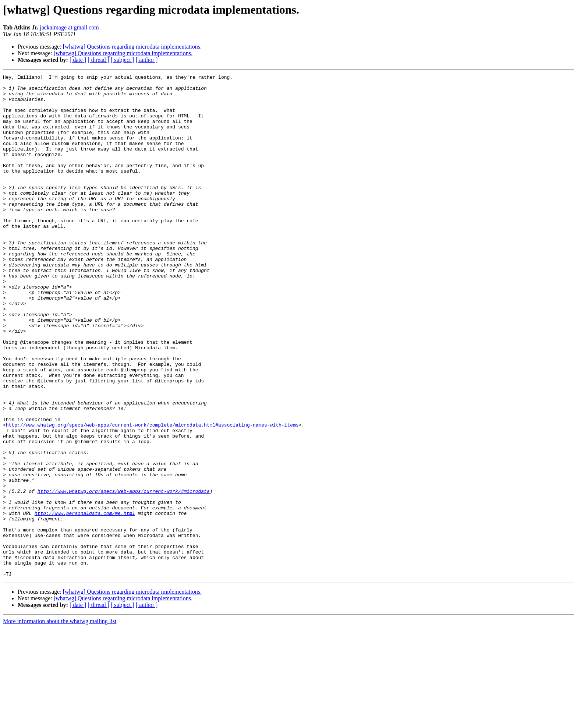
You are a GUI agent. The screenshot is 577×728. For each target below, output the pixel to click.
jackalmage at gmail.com (69, 27)
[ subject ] (123, 60)
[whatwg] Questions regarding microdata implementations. (132, 47)
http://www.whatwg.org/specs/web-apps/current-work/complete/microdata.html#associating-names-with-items (152, 495)
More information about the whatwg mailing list (60, 722)
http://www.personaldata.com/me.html (85, 601)
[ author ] (147, 60)
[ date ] (78, 60)
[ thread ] (98, 60)
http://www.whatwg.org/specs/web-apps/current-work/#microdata (124, 575)
